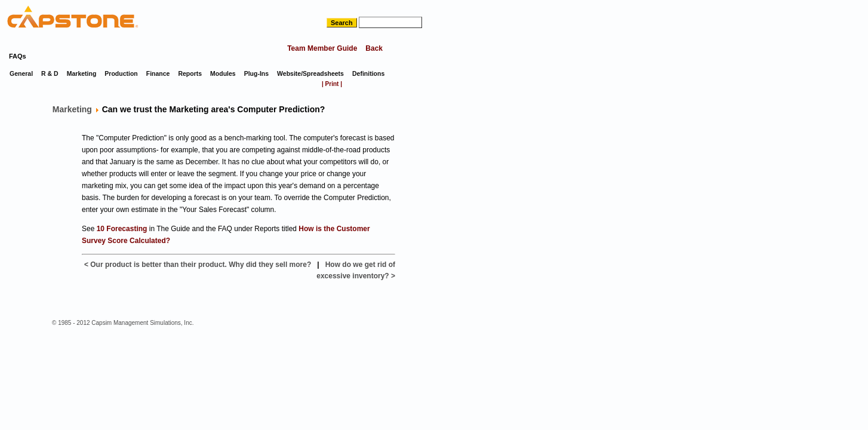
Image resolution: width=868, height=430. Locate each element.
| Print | (332, 84)
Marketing (72, 109)
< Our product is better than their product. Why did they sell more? (198, 265)
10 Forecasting (122, 229)
